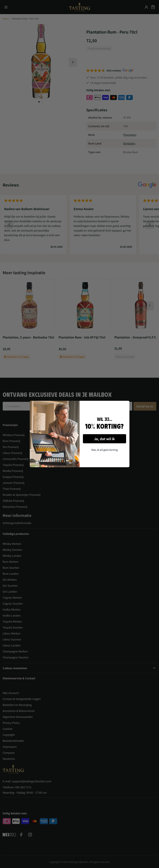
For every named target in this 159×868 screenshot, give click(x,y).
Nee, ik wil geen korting (105, 450)
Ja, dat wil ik (104, 439)
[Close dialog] (126, 405)
